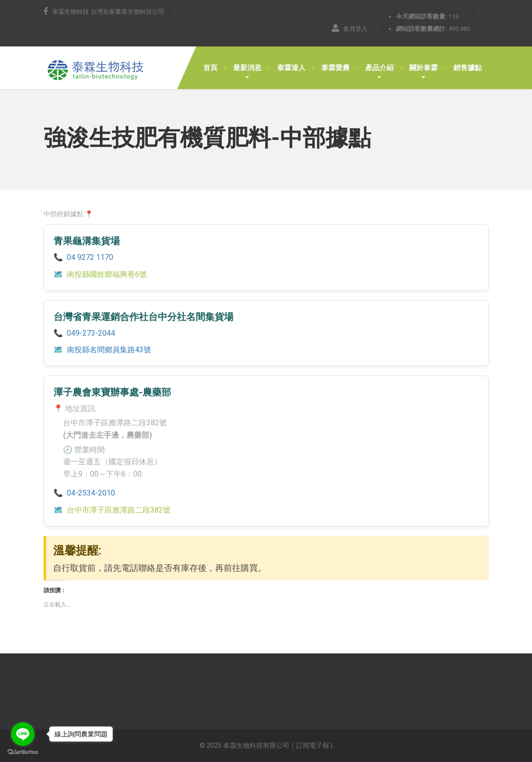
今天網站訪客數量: (422, 16)
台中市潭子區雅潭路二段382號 (119, 510)
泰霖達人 (291, 68)
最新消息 (247, 68)
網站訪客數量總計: (422, 29)
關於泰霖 (424, 68)
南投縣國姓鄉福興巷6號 (107, 274)
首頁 (210, 68)
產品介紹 (379, 68)
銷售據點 (468, 68)
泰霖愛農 (335, 68)
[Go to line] (23, 734)
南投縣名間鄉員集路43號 (109, 350)
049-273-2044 (91, 333)
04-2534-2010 (91, 493)
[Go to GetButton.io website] (23, 752)
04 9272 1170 (90, 257)
